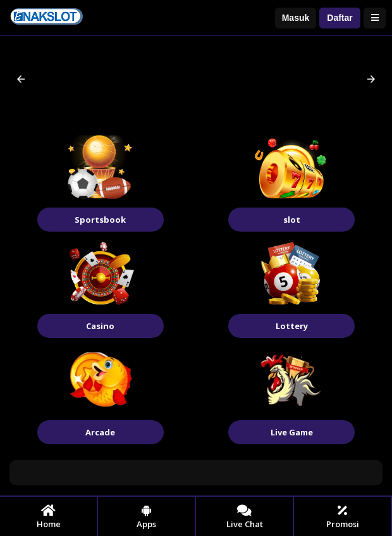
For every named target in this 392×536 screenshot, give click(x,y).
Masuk (296, 18)
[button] (21, 79)
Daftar (340, 18)
